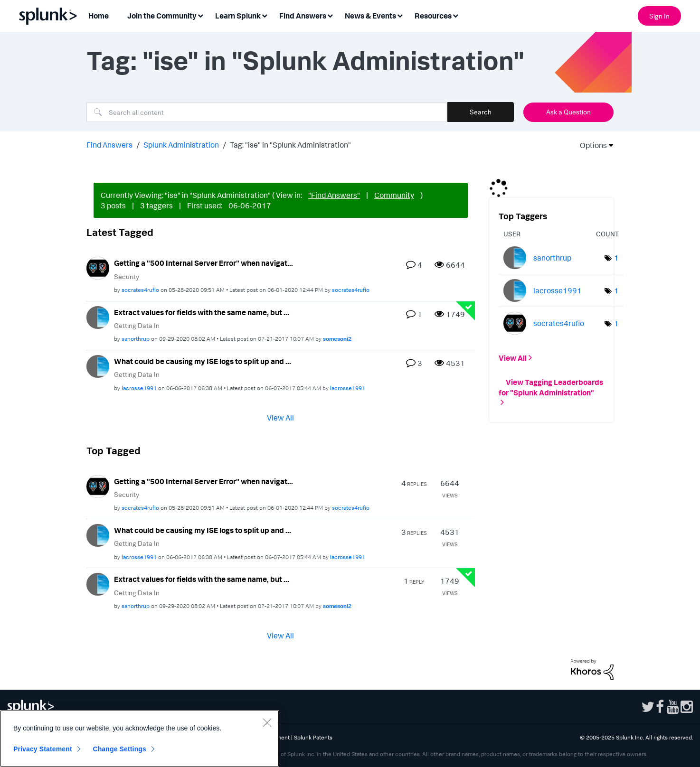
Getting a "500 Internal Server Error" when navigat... (203, 263)
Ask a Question (568, 112)
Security (127, 276)
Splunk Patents (313, 737)
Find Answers (109, 145)
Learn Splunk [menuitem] (238, 16)
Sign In (659, 16)
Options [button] (590, 145)
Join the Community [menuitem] (162, 16)
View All (280, 417)
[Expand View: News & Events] (400, 15)
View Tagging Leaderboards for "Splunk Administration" (551, 387)
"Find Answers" (334, 195)
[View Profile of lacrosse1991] (139, 388)
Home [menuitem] (99, 16)
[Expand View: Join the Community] (200, 15)
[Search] (267, 112)
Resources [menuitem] (433, 16)
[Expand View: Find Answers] (330, 15)
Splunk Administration (181, 145)
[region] (140, 739)
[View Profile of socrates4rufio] (140, 290)
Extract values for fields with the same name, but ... (202, 312)
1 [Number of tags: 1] (616, 258)
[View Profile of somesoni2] (337, 339)
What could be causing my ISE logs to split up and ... (203, 361)
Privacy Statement (43, 749)
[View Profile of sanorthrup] (136, 339)
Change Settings (119, 749)
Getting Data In (137, 325)
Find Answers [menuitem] (303, 16)
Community (394, 195)
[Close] (267, 722)
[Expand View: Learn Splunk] (265, 15)
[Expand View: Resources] (455, 15)
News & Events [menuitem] (370, 16)
